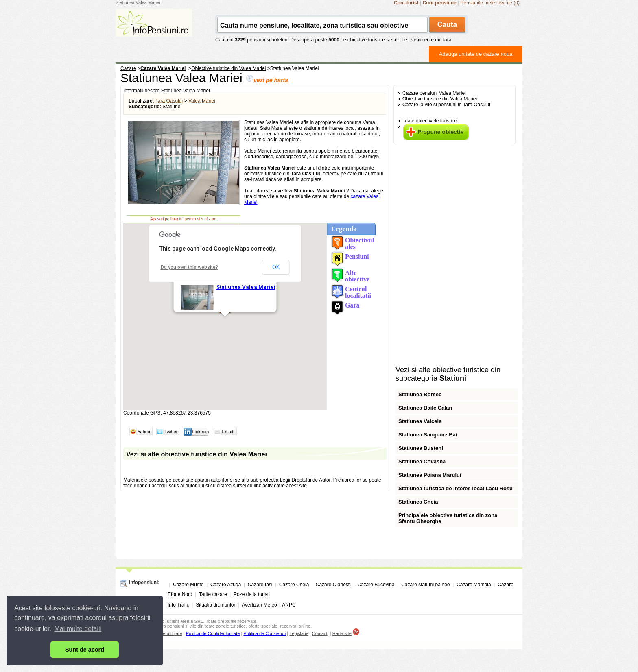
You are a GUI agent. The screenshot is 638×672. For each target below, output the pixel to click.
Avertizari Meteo (259, 605)
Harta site (342, 633)
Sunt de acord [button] (85, 650)
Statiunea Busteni (421, 448)
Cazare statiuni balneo (425, 585)
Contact (320, 633)
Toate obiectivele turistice (430, 121)
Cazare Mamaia (474, 585)
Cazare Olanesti (333, 585)
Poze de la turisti (252, 594)
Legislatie (299, 633)
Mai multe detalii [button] (78, 629)
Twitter (171, 432)
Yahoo (144, 432)
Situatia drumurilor (215, 605)
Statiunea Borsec (420, 394)
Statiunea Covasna (422, 461)
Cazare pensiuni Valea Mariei (434, 93)
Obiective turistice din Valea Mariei (440, 99)
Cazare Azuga (226, 585)
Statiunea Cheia (418, 502)
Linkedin (200, 432)
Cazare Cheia (294, 585)
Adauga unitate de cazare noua (476, 54)
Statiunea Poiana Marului (430, 475)
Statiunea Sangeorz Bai (428, 435)
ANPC (289, 605)
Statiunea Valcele (420, 421)
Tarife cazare (213, 594)
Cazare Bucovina (376, 585)
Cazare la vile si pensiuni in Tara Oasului (446, 105)
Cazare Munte (188, 585)
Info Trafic (178, 605)
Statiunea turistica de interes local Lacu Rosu (456, 488)
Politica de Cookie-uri (264, 633)
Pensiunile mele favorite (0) (490, 3)
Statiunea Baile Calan (425, 408)
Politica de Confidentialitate (213, 633)
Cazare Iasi (260, 585)
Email (227, 432)
